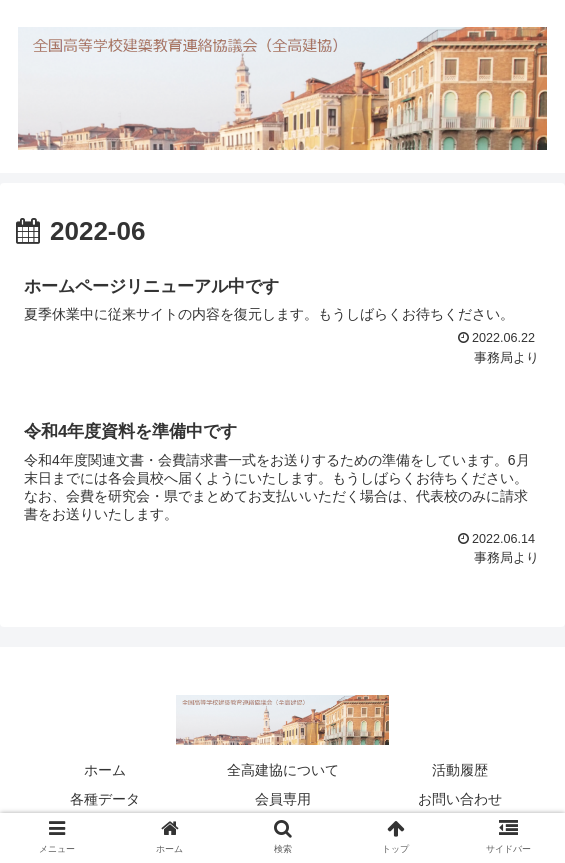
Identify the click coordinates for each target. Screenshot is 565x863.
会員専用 (283, 799)
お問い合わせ (460, 799)
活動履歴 (460, 770)
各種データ (105, 799)
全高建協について (283, 770)
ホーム (105, 770)
